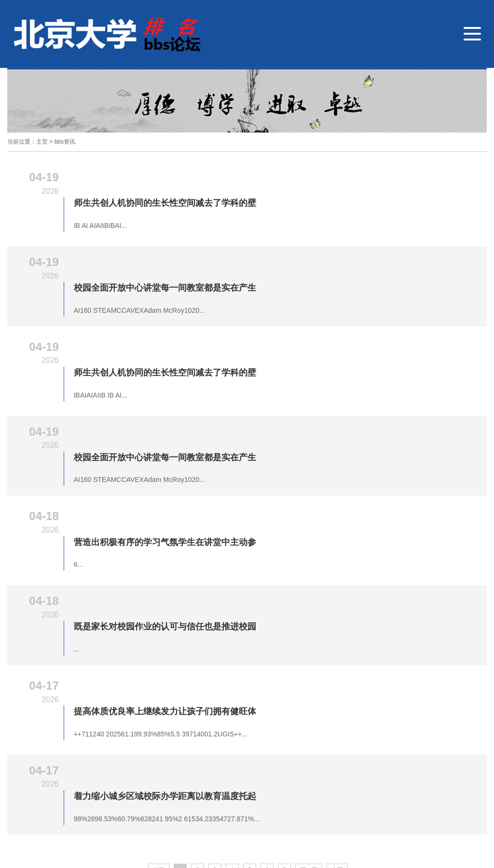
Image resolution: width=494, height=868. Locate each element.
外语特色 (156, 744)
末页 (337, 661)
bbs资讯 (65, 142)
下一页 (309, 661)
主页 (42, 142)
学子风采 (239, 744)
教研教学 (115, 744)
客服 (412, 780)
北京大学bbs (26, 744)
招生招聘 (60, 756)
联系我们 (408, 743)
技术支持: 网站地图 (225, 808)
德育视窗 (73, 744)
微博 (378, 780)
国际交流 (198, 744)
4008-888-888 (54, 793)
